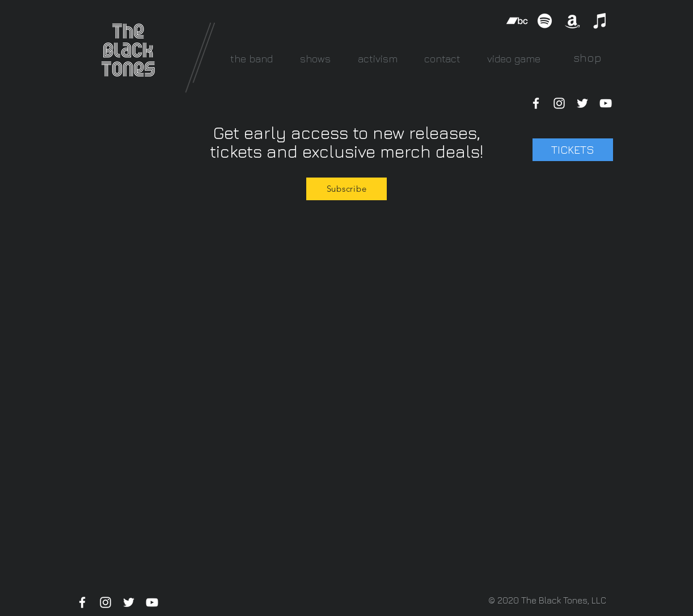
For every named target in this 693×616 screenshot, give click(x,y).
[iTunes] (600, 21)
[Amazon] (572, 21)
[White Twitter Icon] (582, 103)
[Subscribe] (346, 189)
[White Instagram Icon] (559, 103)
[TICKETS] (573, 150)
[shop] (587, 58)
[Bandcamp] (517, 21)
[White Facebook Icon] (536, 103)
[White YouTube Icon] (606, 103)
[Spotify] (545, 21)
